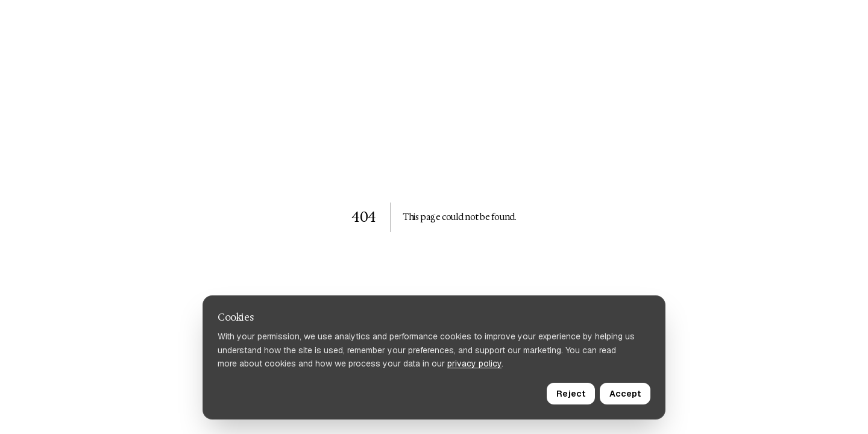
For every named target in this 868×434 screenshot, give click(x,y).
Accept (625, 394)
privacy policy (474, 363)
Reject (571, 394)
